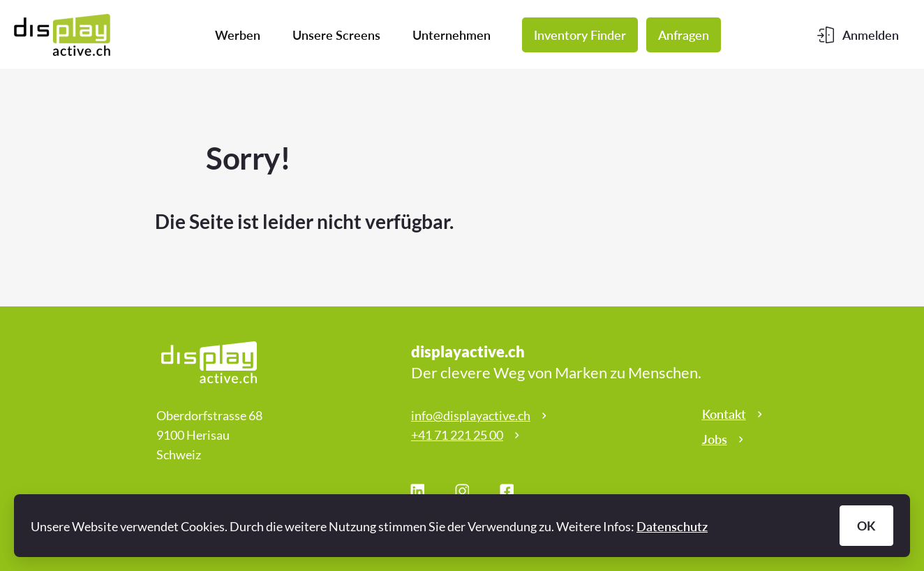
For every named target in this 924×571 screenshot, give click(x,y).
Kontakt (724, 414)
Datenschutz (672, 526)
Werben (238, 35)
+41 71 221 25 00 (457, 435)
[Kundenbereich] (858, 35)
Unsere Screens (336, 35)
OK (866, 526)
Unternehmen (452, 35)
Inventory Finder (580, 35)
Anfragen (684, 35)
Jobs (715, 439)
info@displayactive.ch (471, 415)
